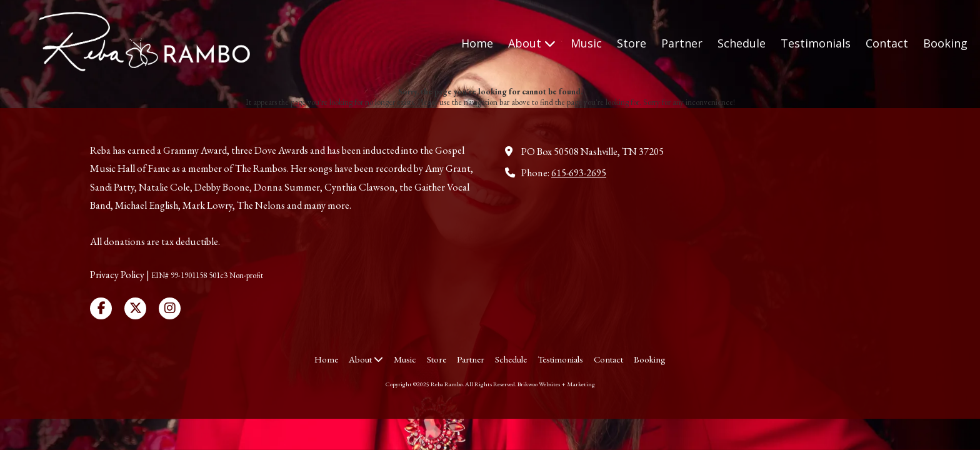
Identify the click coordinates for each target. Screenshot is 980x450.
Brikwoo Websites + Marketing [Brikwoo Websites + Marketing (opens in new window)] (556, 384)
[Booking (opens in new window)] (945, 44)
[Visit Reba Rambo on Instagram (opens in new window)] (170, 308)
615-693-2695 (579, 173)
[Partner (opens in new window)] (682, 44)
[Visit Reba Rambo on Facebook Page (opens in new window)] (101, 308)
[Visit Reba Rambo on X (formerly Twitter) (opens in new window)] (135, 308)
